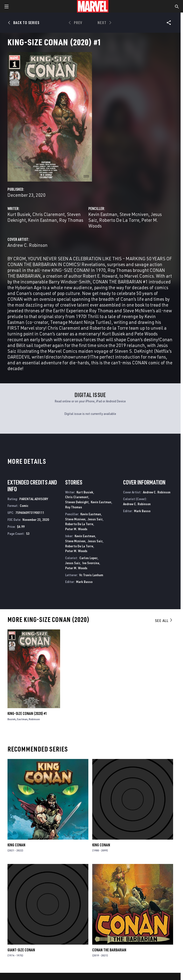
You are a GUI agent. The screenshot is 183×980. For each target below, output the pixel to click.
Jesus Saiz (95, 519)
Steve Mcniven (134, 214)
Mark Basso (84, 582)
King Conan (16, 845)
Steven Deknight (77, 502)
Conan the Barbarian (109, 950)
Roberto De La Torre (119, 220)
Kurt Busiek (19, 214)
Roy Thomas (71, 220)
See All (164, 621)
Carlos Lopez (88, 558)
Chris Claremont (49, 214)
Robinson (34, 719)
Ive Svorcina (91, 563)
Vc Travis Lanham (91, 575)
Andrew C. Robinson (28, 245)
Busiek (12, 719)
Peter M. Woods (76, 529)
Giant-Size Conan (21, 950)
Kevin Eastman (42, 220)
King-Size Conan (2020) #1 (27, 713)
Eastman (22, 719)
